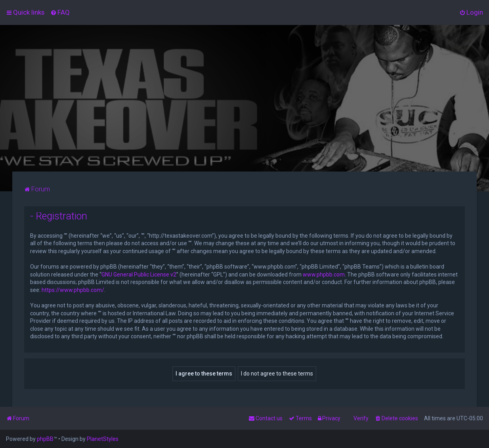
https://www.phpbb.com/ (73, 290)
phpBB (45, 439)
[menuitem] (60, 12)
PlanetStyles (103, 439)
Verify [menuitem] (361, 418)
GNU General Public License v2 (139, 275)
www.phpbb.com (324, 275)
